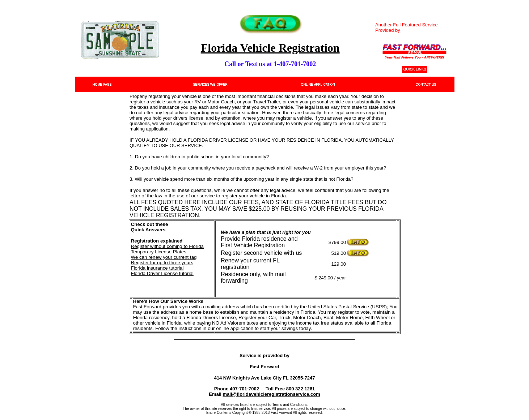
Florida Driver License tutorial (162, 273)
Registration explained (157, 241)
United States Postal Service (338, 307)
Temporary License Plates (159, 252)
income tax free (312, 323)
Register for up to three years (162, 263)
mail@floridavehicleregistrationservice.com (272, 394)
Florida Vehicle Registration (270, 48)
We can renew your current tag (164, 257)
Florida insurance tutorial (157, 268)
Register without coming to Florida (168, 246)
